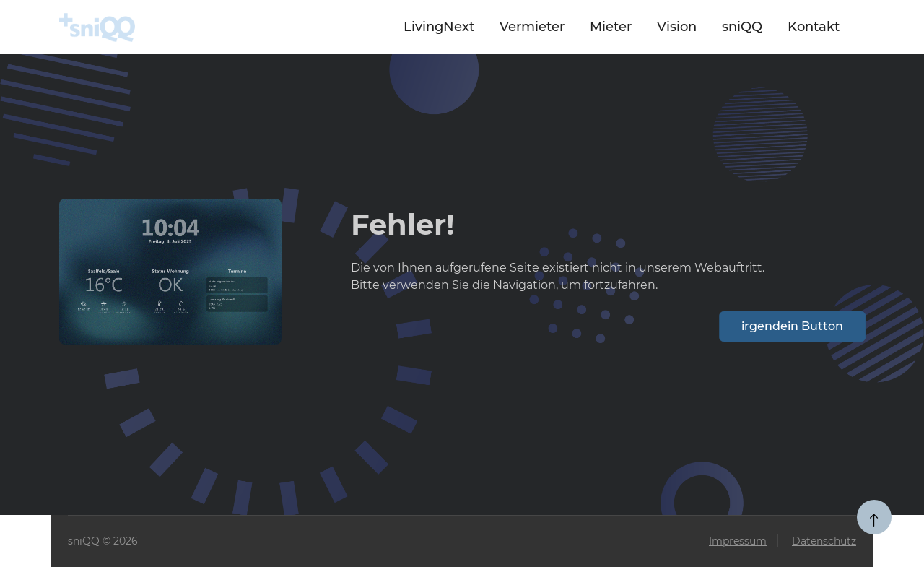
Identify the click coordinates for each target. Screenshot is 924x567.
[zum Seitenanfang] (874, 517)
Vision (677, 26)
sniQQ (742, 26)
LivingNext (439, 26)
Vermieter (532, 26)
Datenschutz (824, 541)
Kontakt (814, 26)
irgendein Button (794, 326)
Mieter (611, 26)
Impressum (738, 541)
